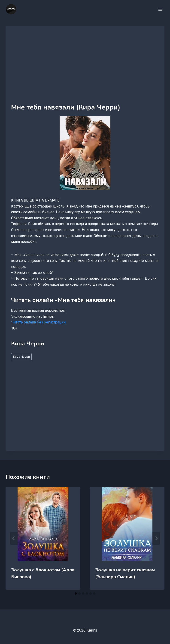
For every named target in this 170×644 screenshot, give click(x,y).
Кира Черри (21, 357)
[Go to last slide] (14, 538)
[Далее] (156, 538)
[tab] (76, 594)
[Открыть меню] (160, 9)
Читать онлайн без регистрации (38, 322)
